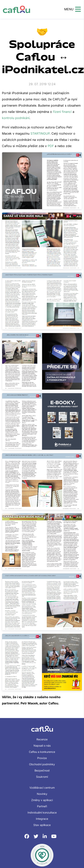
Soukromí (42, 777)
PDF (51, 146)
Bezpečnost (42, 770)
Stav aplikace (42, 825)
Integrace (42, 819)
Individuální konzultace (42, 812)
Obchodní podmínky (42, 764)
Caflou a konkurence (42, 752)
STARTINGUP (40, 133)
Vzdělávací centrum (42, 788)
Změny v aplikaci (42, 800)
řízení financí (62, 112)
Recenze (42, 739)
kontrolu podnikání (16, 118)
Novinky (42, 794)
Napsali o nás (42, 746)
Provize (42, 758)
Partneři (42, 806)
